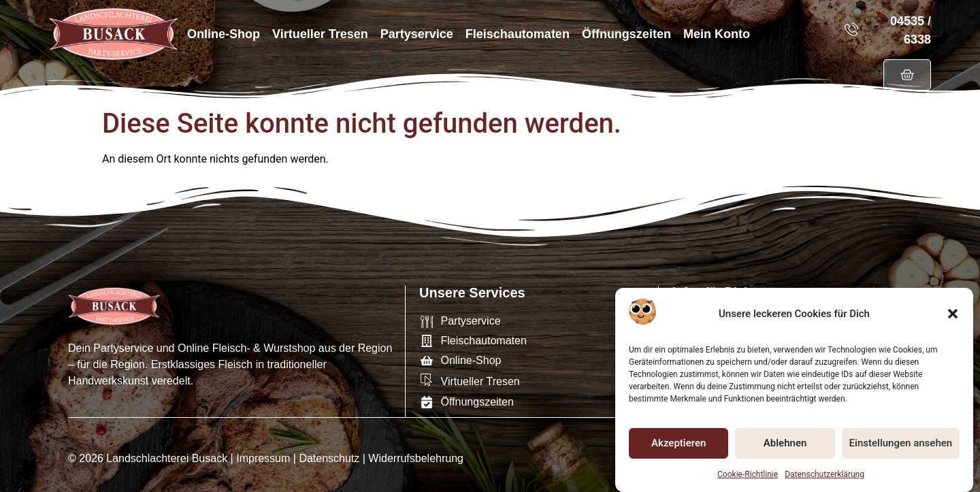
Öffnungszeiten (626, 34)
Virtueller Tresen (320, 34)
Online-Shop (224, 34)
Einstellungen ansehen (901, 444)
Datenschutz (329, 458)
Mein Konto (717, 34)
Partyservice (417, 34)
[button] (953, 314)
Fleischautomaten (518, 34)
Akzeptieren (679, 444)
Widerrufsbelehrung (416, 458)
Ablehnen (785, 444)
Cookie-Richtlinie (748, 474)
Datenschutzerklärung (824, 474)
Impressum (263, 458)
